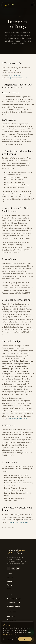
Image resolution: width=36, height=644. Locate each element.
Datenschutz (12, 620)
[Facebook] (8, 568)
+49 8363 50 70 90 (14, 75)
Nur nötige (10, 639)
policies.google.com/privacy (17, 419)
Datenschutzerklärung (10, 634)
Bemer (9, 581)
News (9, 589)
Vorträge (10, 585)
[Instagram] (13, 568)
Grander (10, 578)
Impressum (11, 616)
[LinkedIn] (18, 568)
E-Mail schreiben (13, 606)
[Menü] (32, 5)
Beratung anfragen (14, 599)
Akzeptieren (25, 639)
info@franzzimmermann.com (17, 78)
